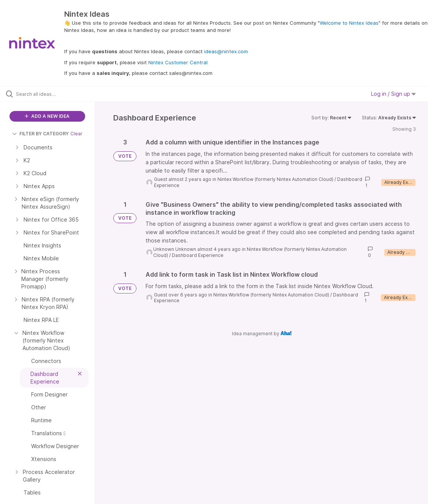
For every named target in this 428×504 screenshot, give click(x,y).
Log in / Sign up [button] (393, 94)
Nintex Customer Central (178, 62)
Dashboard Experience (198, 255)
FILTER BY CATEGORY (40, 134)
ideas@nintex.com (226, 51)
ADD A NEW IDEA (47, 116)
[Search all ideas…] (52, 94)
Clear (76, 134)
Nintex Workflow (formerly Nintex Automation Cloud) (275, 179)
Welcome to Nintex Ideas (349, 23)
